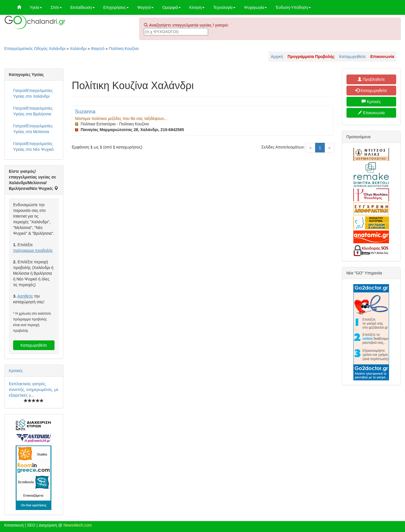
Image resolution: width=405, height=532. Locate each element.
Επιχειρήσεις (116, 7)
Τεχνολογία (224, 7)
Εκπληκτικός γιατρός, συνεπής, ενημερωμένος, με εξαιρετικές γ (34, 390)
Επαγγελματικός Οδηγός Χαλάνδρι (35, 49)
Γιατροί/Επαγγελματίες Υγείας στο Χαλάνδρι (33, 93)
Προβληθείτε (371, 79)
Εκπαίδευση (83, 7)
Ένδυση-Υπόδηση (293, 7)
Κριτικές (16, 371)
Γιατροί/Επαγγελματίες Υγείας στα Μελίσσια (33, 129)
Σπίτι (56, 7)
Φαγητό (145, 7)
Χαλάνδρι (78, 49)
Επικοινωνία (371, 113)
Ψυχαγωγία (256, 7)
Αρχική (277, 57)
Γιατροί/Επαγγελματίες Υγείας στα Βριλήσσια (33, 111)
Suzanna (85, 112)
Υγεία (36, 7)
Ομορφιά (171, 7)
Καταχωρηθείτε (352, 57)
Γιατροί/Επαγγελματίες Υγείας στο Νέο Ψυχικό (33, 146)
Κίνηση (197, 7)
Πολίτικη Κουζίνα (124, 49)
